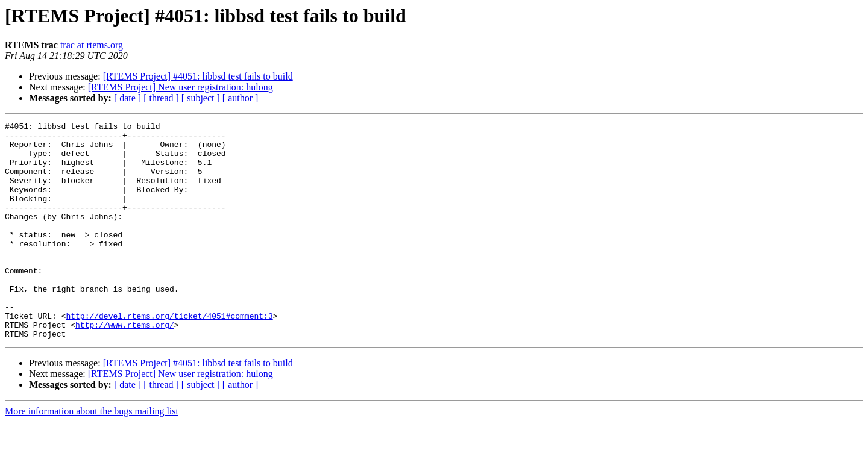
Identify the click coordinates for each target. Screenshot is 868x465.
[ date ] (127, 98)
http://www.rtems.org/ (125, 366)
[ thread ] (161, 98)
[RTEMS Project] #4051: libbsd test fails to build (198, 76)
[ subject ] (201, 98)
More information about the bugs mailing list (92, 454)
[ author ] (241, 98)
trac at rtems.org (92, 45)
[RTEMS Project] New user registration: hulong (181, 87)
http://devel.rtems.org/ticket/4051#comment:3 (169, 355)
